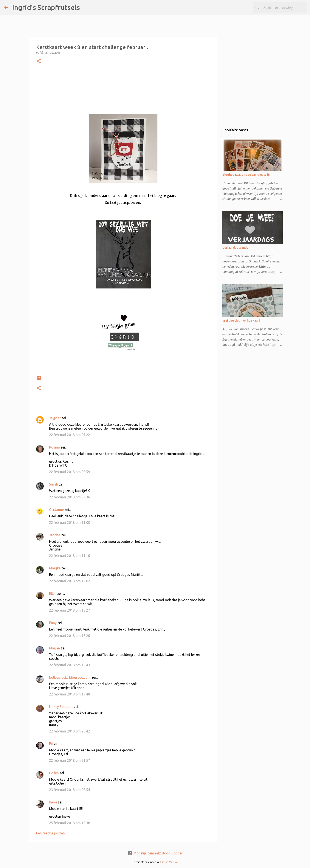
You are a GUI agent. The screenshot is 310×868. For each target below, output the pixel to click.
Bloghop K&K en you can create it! (246, 175)
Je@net (55, 418)
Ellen (53, 594)
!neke (53, 802)
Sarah (54, 484)
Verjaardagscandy (235, 248)
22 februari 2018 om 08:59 (70, 472)
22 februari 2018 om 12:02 (70, 581)
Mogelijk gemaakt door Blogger (155, 853)
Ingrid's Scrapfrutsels (46, 7)
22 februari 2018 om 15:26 (70, 636)
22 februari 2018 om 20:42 (70, 731)
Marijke (55, 568)
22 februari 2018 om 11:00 (70, 523)
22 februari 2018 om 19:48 (70, 694)
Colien (54, 773)
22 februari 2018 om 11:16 (70, 556)
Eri (52, 744)
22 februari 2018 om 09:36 (70, 497)
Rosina (54, 447)
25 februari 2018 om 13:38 (70, 823)
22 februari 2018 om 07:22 (70, 435)
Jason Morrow (170, 862)
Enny (53, 623)
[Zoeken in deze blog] (284, 8)
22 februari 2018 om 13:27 (70, 610)
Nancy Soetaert (61, 707)
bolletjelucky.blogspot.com (70, 677)
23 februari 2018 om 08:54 (70, 790)
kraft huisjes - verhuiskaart (241, 321)
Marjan (55, 648)
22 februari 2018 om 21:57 (70, 760)
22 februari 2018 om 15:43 (70, 665)
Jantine (55, 535)
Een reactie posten (50, 833)
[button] (39, 61)
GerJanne (56, 510)
